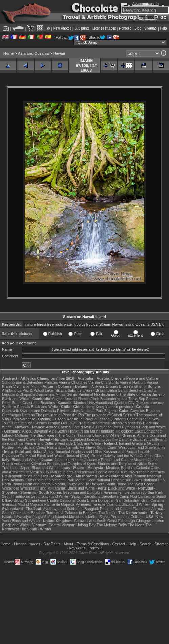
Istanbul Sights (98, 517)
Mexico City (40, 472)
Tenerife (99, 504)
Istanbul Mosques (69, 517)
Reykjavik (88, 447)
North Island (12, 484)
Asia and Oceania (34, 53)
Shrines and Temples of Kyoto (72, 464)
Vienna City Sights (104, 382)
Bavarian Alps (45, 431)
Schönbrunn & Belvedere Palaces (30, 382)
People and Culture (142, 378)
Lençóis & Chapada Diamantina (28, 394)
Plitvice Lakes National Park (80, 411)
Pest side (65, 443)
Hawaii (59, 53)
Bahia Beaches (131, 390)
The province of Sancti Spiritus (110, 415)
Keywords (77, 548)
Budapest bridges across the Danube (101, 439)
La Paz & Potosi (30, 390)
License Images (27, 544)
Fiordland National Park (55, 480)
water (69, 324)
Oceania (142, 324)
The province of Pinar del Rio (60, 415)
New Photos (62, 28)
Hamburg (107, 431)
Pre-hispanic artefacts (147, 472)
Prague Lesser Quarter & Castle (111, 419)
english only (148, 18)
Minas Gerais (67, 394)
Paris (117, 427)
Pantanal (86, 394)
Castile (53, 500)
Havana (28, 415)
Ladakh (144, 452)
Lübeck (8, 435)
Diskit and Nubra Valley (34, 452)
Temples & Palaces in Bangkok (72, 513)
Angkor (58, 399)
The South (28, 529)
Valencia (113, 504)
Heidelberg (124, 431)
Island (130, 324)
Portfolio (125, 28)
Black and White (15, 399)
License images (104, 28)
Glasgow (143, 521)
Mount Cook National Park (97, 480)
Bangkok (92, 509)
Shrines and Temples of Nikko (122, 464)
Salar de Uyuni (80, 390)
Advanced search (145, 4)
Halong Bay (86, 525)
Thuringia (84, 435)
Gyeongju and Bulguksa (83, 492)
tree (51, 324)
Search (145, 544)
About (69, 544)
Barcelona (92, 496)
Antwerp (98, 386)
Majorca (37, 504)
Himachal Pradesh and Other (79, 452)
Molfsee (22, 435)
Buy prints (82, 28)
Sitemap (151, 28)
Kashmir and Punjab (120, 452)
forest (42, 324)
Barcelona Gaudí (152, 496)
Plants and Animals (63, 447)
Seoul (7, 496)
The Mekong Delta (112, 525)
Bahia (112, 390)
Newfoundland (101, 403)
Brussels (126, 386)
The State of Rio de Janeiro (142, 394)
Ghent (140, 386)
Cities (29, 480)
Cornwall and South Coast (96, 521)
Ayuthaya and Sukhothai (63, 509)
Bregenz (118, 378)
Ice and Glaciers (132, 443)
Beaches (128, 468)
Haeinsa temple (117, 492)
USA (154, 324)
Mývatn (153, 443)
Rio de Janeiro (106, 394)
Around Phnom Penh (82, 399)
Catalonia (67, 500)
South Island (116, 484)
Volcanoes (11, 488)
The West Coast (140, 484)
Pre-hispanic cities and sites (25, 476)
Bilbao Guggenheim (30, 500)
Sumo (153, 464)
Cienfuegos (12, 415)
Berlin (62, 431)
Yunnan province (119, 407)
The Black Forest (43, 435)
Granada (9, 504)
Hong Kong (95, 407)
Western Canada (16, 407)
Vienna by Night (26, 386)
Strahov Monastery (126, 423)
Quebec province (150, 403)
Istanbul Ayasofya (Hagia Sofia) (28, 517)
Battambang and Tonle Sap (123, 399)
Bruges (112, 386)
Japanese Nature (69, 460)
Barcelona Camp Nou (119, 496)
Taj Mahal (28, 456)
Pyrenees (130, 427)
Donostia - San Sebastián (119, 500)
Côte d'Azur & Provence (92, 427)
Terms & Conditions (93, 544)
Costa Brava (87, 500)
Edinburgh (127, 521)
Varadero (27, 419)
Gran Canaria (152, 500)
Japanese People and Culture (109, 460)
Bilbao (7, 500)
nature (31, 324)
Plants (46, 484)
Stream (105, 324)
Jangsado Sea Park (147, 492)
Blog (138, 28)
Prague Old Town (62, 423)
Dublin (97, 456)
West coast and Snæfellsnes (142, 447)
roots (59, 324)
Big (162, 324)
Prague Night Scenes (29, 423)
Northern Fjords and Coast (24, 447)
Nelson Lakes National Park (143, 480)
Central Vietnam (62, 525)
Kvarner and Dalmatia (38, 411)
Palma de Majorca (59, 504)
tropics (80, 324)
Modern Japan (146, 460)
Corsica (65, 427)
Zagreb (110, 411)
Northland (31, 484)
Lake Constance (148, 431)
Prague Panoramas (94, 423)
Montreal (81, 403)
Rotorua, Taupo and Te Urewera (78, 484)
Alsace (52, 427)
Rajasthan (10, 456)
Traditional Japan (16, 468)
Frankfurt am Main (83, 431)
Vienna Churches (73, 382)
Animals (17, 480)
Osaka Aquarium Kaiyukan (24, 464)
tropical (92, 324)
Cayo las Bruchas (145, 411)
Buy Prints (52, 544)
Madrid (23, 504)
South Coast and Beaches (34, 403)
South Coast (107, 447)
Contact (119, 544)
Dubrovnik (10, 411)
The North (67, 435)
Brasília (151, 390)
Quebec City (124, 403)
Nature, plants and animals (72, 472)
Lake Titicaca (56, 390)
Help (163, 28)
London (158, 521)
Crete (31, 439)
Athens (143, 435)
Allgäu (27, 431)
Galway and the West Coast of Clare (133, 456)
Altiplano (9, 390)
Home (9, 53)
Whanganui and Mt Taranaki (44, 488)
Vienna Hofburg (133, 382)
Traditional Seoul (26, 496)
